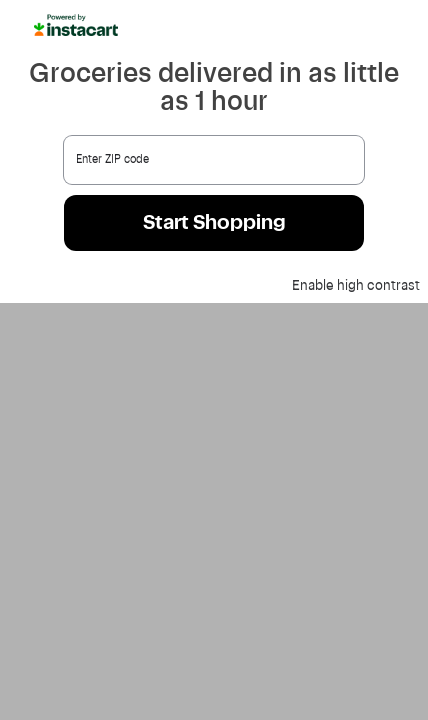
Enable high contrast (356, 286)
